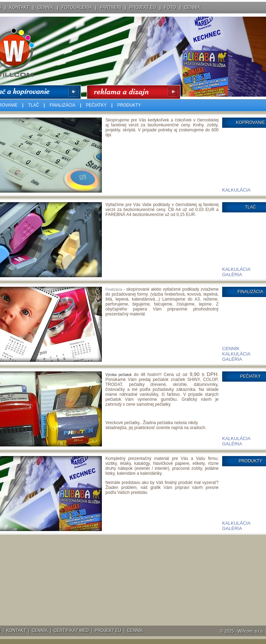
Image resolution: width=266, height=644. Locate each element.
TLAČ (34, 105)
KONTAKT (19, 7)
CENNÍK (45, 7)
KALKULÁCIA (236, 190)
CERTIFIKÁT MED (71, 631)
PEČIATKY (96, 105)
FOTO (170, 7)
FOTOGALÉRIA (77, 7)
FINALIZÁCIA (62, 105)
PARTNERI (111, 7)
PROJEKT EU (143, 7)
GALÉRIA (232, 275)
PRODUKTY (129, 105)
